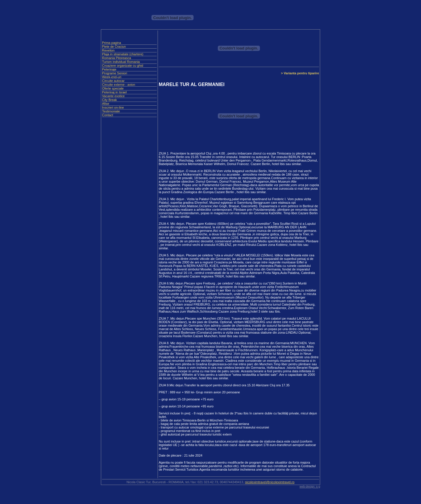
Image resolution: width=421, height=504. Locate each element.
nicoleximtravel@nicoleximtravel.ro (270, 482)
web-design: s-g (310, 487)
